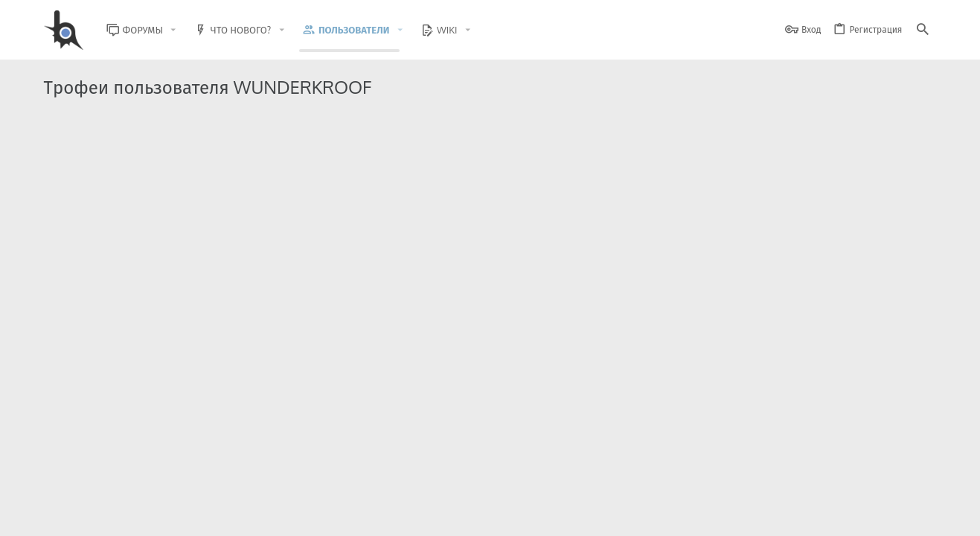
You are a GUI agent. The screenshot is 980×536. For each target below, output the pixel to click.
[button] (185, 30)
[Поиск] (923, 30)
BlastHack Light (112, 516)
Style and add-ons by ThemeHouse (364, 473)
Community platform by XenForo (166, 473)
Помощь (878, 516)
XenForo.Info (138, 486)
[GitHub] (920, 480)
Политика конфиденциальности (785, 516)
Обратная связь (587, 516)
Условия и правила (668, 516)
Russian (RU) (194, 516)
